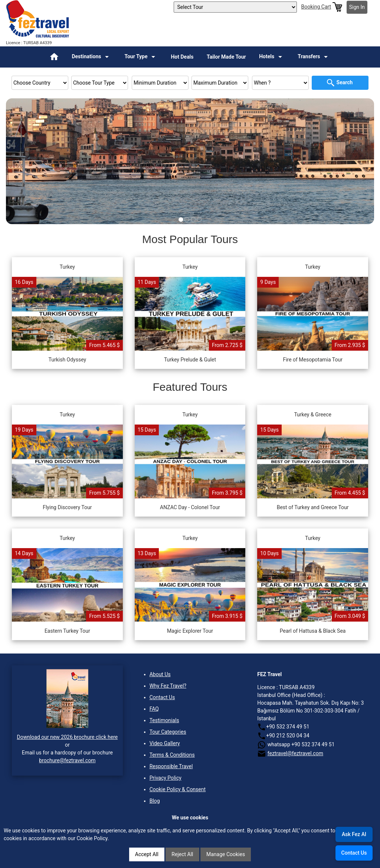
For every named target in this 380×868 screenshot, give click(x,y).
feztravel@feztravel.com (295, 753)
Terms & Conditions (172, 755)
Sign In (357, 7)
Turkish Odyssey (68, 360)
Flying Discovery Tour (67, 507)
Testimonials (164, 720)
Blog (155, 801)
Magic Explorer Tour (190, 631)
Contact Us (162, 697)
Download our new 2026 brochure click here (67, 737)
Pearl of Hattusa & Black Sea (313, 631)
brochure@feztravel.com (67, 760)
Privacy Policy (166, 778)
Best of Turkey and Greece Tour (313, 507)
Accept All (147, 854)
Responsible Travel (171, 766)
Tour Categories (168, 732)
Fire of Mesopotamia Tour (313, 360)
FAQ (154, 709)
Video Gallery (165, 743)
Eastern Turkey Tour (67, 631)
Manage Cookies (226, 854)
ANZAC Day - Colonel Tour (190, 507)
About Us (160, 674)
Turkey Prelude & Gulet (190, 360)
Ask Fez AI (354, 834)
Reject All (182, 854)
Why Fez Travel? (168, 686)
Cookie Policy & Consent (178, 789)
